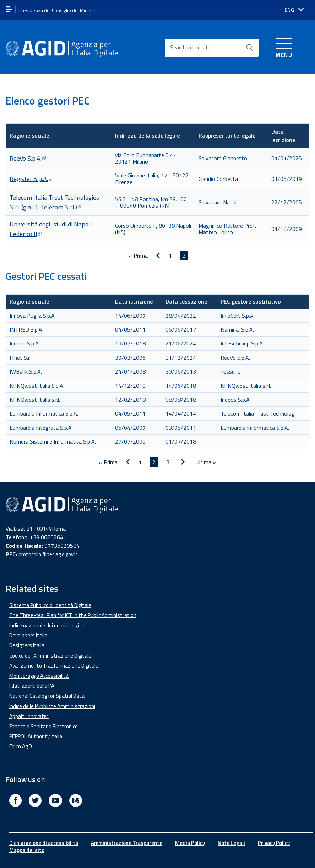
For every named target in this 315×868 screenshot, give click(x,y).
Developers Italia (28, 635)
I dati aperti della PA (32, 686)
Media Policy (190, 843)
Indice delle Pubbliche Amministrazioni (52, 706)
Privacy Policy (274, 843)
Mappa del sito (27, 850)
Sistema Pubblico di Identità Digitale (50, 605)
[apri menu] (9, 10)
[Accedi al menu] (284, 46)
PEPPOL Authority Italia (36, 736)
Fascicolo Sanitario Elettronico (44, 726)
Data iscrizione (283, 136)
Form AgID (21, 746)
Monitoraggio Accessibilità (39, 676)
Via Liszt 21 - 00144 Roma (36, 529)
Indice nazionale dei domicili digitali (48, 625)
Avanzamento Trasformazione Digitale (54, 666)
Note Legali (231, 843)
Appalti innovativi (29, 716)
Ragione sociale (29, 301)
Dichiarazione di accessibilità (44, 843)
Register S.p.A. (31, 179)
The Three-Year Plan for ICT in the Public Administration (73, 615)
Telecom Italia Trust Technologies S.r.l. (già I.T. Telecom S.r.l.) (54, 202)
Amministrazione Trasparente (127, 843)
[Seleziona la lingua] (294, 10)
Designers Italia (27, 645)
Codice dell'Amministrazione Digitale (50, 656)
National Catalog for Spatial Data (47, 696)
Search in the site (191, 47)
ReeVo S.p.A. (28, 158)
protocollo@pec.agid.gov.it (48, 554)
